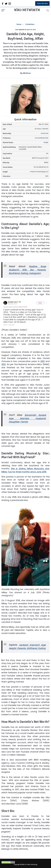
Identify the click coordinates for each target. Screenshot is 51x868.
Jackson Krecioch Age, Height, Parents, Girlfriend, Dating (27, 647)
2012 (43, 361)
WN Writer (27, 73)
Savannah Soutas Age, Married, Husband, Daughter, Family (27, 418)
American (45, 133)
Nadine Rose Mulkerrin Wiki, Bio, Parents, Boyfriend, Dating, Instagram (27, 270)
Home (19, 24)
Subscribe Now (42, 3)
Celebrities (30, 24)
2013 (4, 364)
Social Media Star (42, 138)
